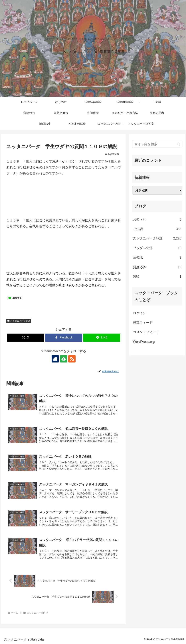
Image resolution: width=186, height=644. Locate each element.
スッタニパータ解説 (19, 321)
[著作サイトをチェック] (55, 359)
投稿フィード (143, 323)
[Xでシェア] (26, 338)
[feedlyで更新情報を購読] (64, 359)
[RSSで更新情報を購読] (72, 359)
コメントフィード (146, 332)
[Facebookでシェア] (64, 338)
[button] (178, 144)
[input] (157, 144)
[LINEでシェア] (102, 338)
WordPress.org (144, 342)
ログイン (139, 313)
